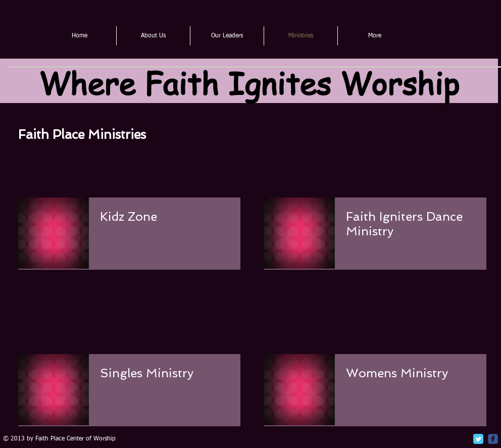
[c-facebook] (493, 439)
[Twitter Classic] (478, 439)
